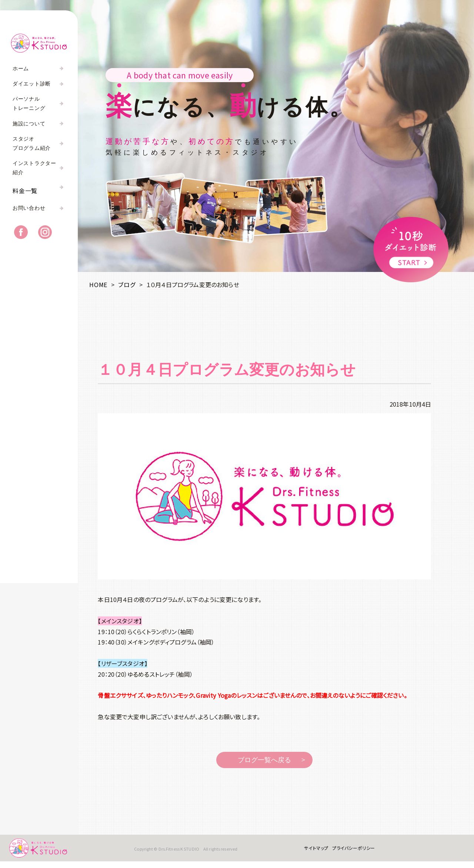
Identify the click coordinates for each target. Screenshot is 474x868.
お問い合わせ (29, 214)
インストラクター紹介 (34, 168)
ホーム (21, 69)
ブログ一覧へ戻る (264, 760)
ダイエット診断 (32, 84)
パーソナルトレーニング (29, 104)
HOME (98, 285)
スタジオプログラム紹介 (32, 144)
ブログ (127, 285)
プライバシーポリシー (349, 851)
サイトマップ (311, 851)
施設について (29, 124)
